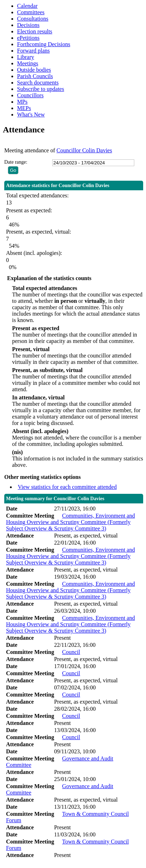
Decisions (28, 25)
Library (26, 57)
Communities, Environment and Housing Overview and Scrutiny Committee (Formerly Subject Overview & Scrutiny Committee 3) (71, 522)
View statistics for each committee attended (67, 487)
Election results (35, 31)
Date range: (16, 162)
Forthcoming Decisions (44, 44)
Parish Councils (35, 76)
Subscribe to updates (40, 89)
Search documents (38, 83)
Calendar (27, 6)
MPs (22, 102)
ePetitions (28, 38)
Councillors (30, 95)
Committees (31, 12)
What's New (31, 114)
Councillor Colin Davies (84, 150)
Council (71, 652)
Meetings (28, 63)
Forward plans (33, 51)
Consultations (33, 19)
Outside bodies (34, 70)
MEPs (24, 108)
